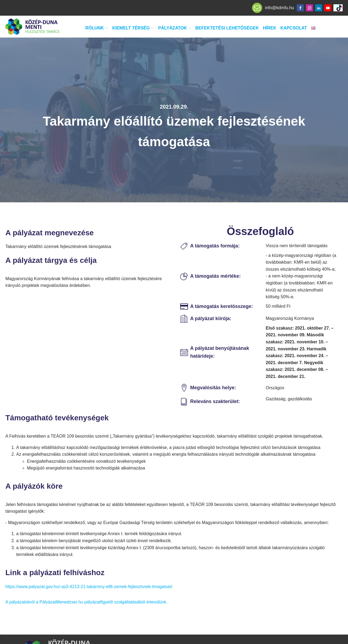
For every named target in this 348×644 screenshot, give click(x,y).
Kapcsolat (294, 28)
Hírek (270, 28)
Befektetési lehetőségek (227, 28)
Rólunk (97, 28)
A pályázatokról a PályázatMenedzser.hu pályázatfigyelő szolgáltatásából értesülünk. (86, 602)
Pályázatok (175, 28)
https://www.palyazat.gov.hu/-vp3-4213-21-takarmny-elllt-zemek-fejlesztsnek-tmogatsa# (89, 587)
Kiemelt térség (133, 28)
